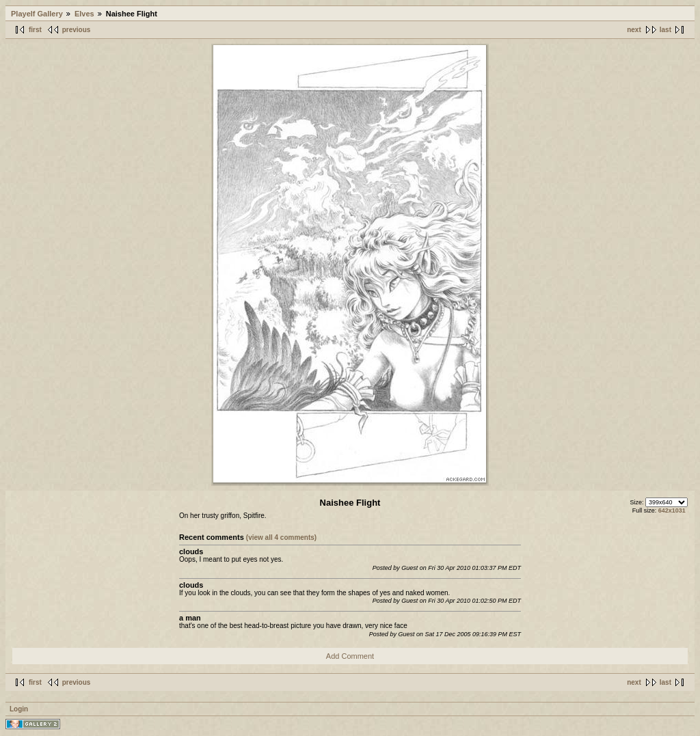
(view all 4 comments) (281, 537)
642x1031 (672, 510)
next (634, 30)
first (35, 30)
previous (77, 30)
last (665, 30)
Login (19, 709)
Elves (84, 14)
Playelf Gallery (37, 14)
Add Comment (350, 656)
